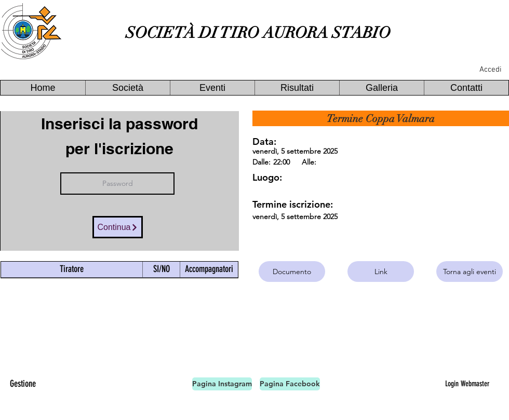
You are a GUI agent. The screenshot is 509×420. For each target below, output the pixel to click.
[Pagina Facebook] (290, 384)
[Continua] (118, 227)
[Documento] (292, 272)
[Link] (381, 272)
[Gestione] (23, 384)
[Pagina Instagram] (222, 384)
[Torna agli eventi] (470, 272)
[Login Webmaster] (467, 384)
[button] (128, 88)
